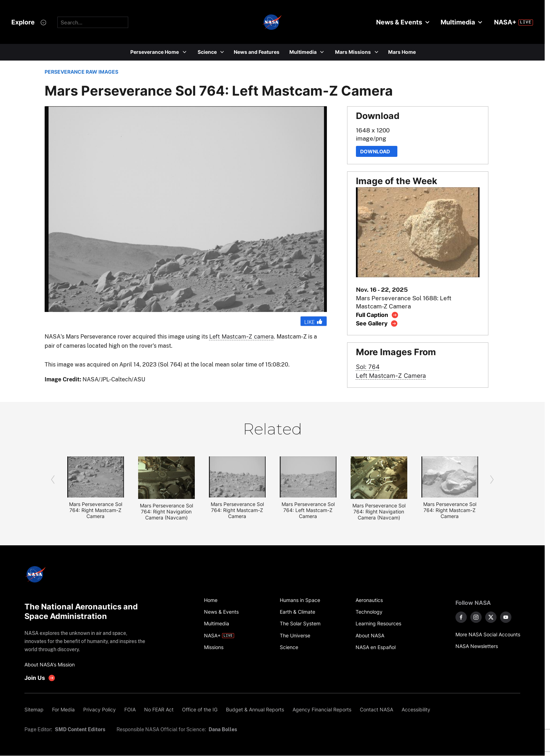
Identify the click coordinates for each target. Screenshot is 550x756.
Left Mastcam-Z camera (242, 336)
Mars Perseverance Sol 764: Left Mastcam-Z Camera (308, 510)
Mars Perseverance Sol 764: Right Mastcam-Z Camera (96, 510)
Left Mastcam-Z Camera (391, 376)
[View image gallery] (377, 323)
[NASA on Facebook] (461, 617)
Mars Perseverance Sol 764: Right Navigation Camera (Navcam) (166, 511)
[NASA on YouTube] (506, 617)
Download (377, 151)
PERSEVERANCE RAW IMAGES (81, 72)
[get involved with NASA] (40, 678)
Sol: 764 (368, 367)
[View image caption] (377, 315)
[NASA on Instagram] (476, 617)
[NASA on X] (491, 617)
